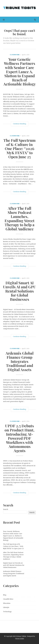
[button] (2, 20)
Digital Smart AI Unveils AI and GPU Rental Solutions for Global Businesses (19, 291)
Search (6, 509)
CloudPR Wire (15, 55)
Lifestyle (6, 607)
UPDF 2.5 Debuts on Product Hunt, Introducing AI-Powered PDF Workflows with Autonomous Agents (19, 438)
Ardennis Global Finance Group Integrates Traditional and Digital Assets (19, 361)
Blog (5, 595)
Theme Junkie (20, 639)
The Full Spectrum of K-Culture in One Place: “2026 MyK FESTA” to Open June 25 (19, 148)
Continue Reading (20, 124)
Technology (7, 612)
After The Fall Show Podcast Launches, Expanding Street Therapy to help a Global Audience (19, 218)
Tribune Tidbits (21, 636)
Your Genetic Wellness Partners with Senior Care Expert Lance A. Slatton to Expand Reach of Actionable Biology (20, 72)
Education (7, 603)
